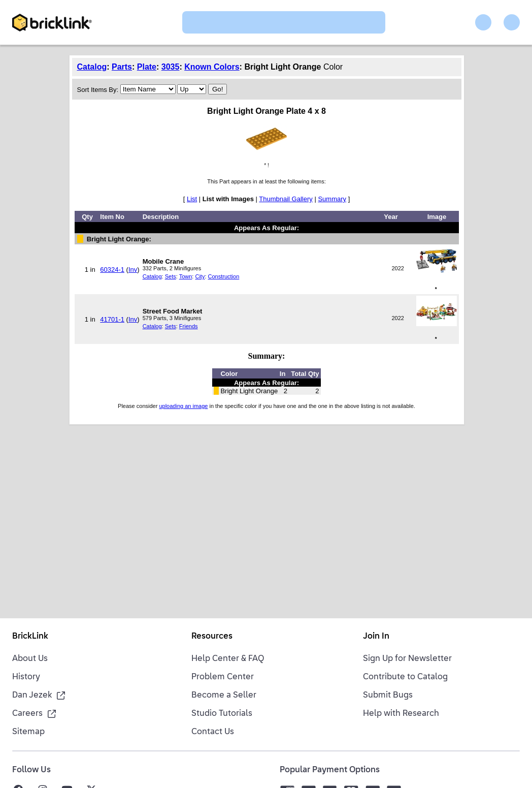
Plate (147, 67)
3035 (171, 67)
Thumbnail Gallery (286, 199)
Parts (122, 67)
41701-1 (112, 319)
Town (186, 276)
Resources (212, 637)
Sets (171, 276)
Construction (224, 276)
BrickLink (30, 637)
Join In (376, 637)
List (192, 199)
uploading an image (183, 406)
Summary (332, 199)
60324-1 (112, 270)
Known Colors (212, 67)
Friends (189, 326)
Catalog (92, 67)
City (200, 276)
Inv (133, 270)
